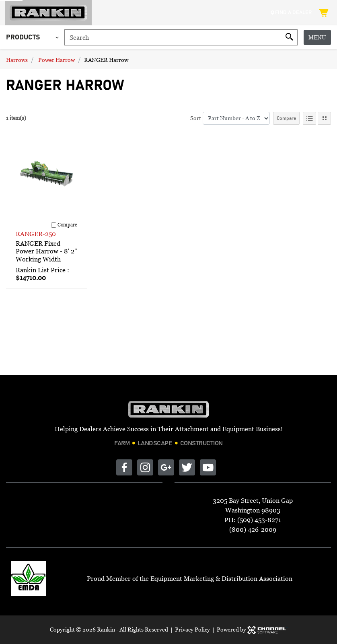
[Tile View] (324, 118)
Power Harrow (57, 60)
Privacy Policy (192, 629)
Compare (286, 118)
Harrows (17, 60)
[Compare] (54, 225)
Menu (317, 37)
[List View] (309, 118)
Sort (196, 118)
